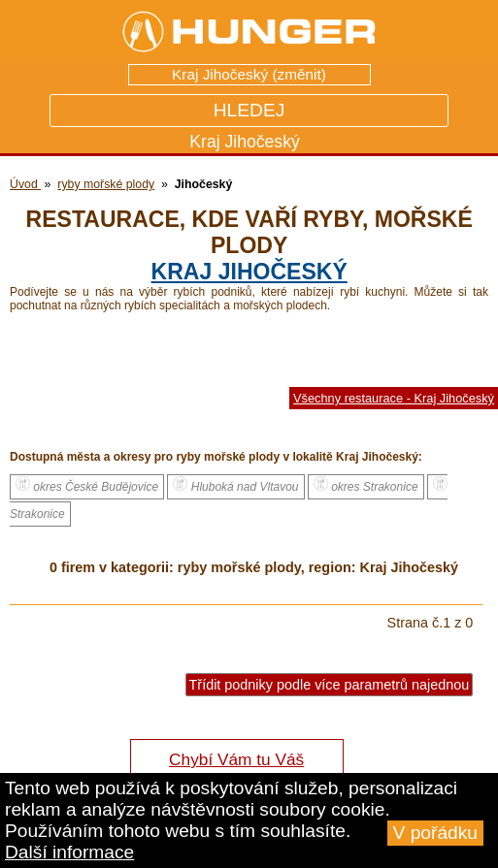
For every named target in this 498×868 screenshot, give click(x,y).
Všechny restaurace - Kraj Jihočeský (394, 398)
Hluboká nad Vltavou (235, 485)
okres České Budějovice (87, 485)
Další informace (69, 852)
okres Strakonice (366, 485)
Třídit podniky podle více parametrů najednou (330, 685)
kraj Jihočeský (249, 272)
